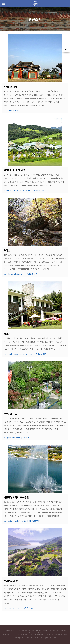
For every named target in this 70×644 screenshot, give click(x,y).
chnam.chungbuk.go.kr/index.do (18, 354)
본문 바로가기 (0, 7)
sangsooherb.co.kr (12, 438)
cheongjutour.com (12, 608)
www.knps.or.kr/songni (13, 274)
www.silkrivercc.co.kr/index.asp (17, 190)
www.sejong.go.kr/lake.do (15, 521)
